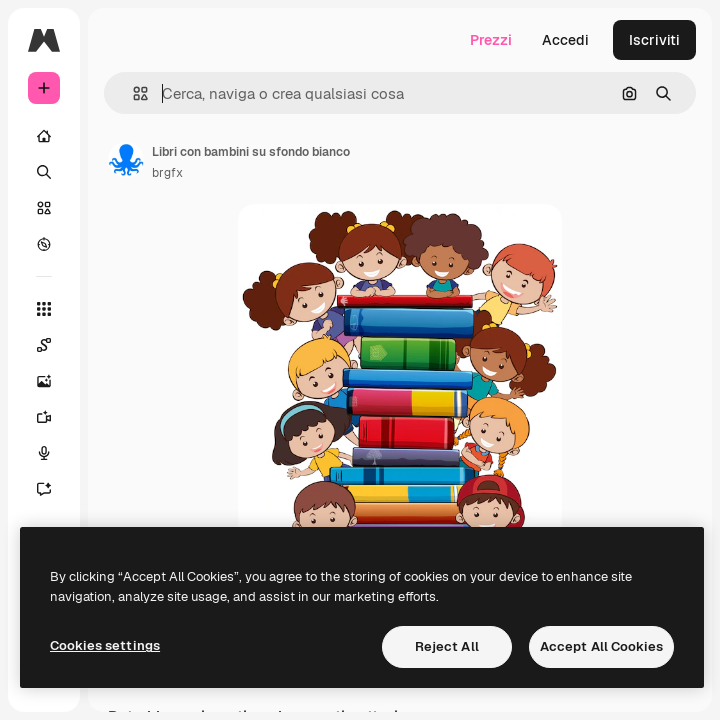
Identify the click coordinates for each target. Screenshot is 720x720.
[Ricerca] (44, 172)
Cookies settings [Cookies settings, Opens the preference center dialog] (105, 645)
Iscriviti (654, 40)
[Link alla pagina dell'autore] (126, 160)
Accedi (565, 40)
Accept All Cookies (601, 646)
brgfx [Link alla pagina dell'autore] (167, 173)
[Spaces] (44, 345)
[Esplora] (44, 244)
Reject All (447, 646)
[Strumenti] (44, 309)
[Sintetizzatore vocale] (44, 453)
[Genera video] (44, 417)
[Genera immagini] (44, 381)
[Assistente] (44, 489)
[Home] (44, 136)
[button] (132, 93)
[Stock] (44, 208)
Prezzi (491, 40)
